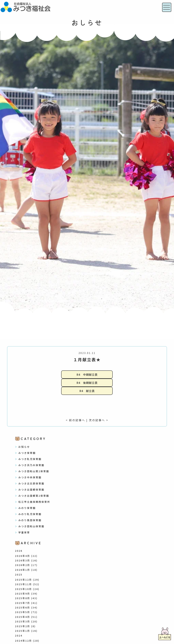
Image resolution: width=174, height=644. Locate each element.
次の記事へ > (99, 420)
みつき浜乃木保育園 (31, 465)
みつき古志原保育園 (31, 483)
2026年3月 (23, 560)
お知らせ (24, 447)
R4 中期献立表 (87, 375)
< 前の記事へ (75, 420)
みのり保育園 (27, 508)
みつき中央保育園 (30, 477)
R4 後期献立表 (87, 383)
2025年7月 (23, 603)
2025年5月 (23, 612)
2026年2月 (23, 565)
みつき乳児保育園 (30, 459)
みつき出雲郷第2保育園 (34, 496)
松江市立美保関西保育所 (34, 502)
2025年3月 (23, 621)
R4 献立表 (87, 391)
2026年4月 (23, 556)
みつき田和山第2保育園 (34, 471)
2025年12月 (23, 580)
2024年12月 (23, 641)
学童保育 (24, 532)
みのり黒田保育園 (30, 520)
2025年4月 (23, 617)
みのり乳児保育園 (30, 514)
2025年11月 (23, 584)
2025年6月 (23, 607)
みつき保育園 (27, 453)
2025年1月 (23, 631)
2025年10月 (23, 589)
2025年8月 (23, 598)
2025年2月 (23, 626)
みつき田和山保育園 (31, 526)
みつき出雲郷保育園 (31, 490)
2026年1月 (23, 570)
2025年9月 (23, 594)
